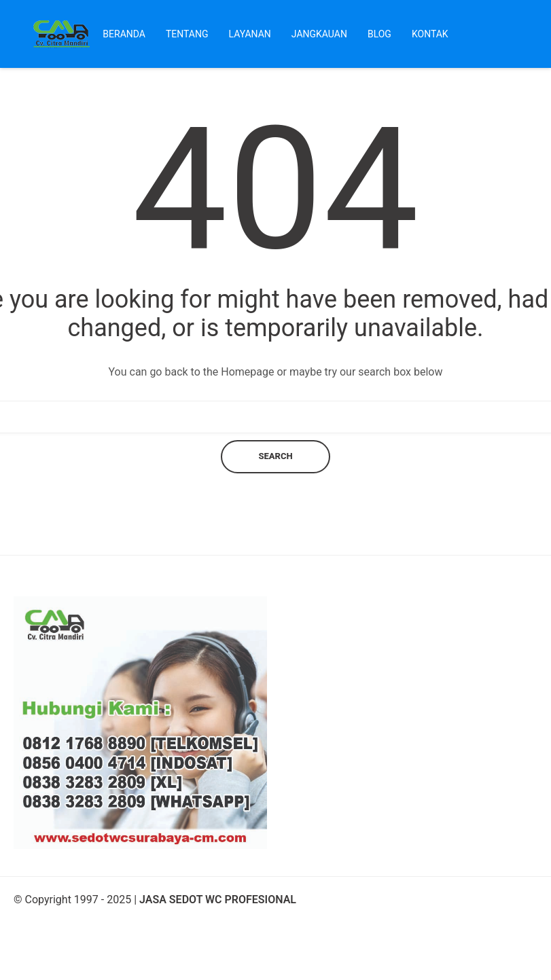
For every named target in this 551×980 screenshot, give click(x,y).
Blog (379, 34)
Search (275, 456)
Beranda (124, 34)
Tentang (187, 34)
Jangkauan (319, 34)
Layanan (250, 34)
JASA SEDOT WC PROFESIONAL (218, 900)
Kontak (430, 34)
